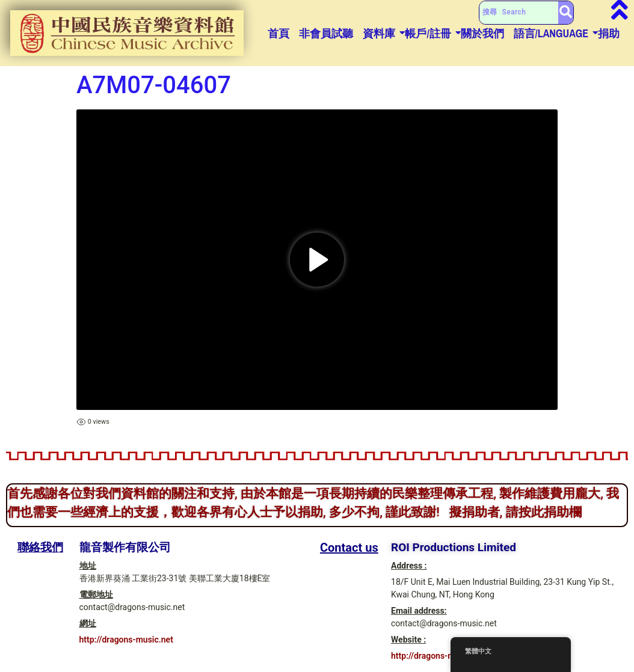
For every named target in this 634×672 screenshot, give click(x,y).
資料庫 (379, 33)
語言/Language (551, 33)
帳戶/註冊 (428, 33)
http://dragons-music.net (126, 640)
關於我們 (482, 33)
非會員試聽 (326, 33)
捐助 (609, 33)
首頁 (279, 33)
